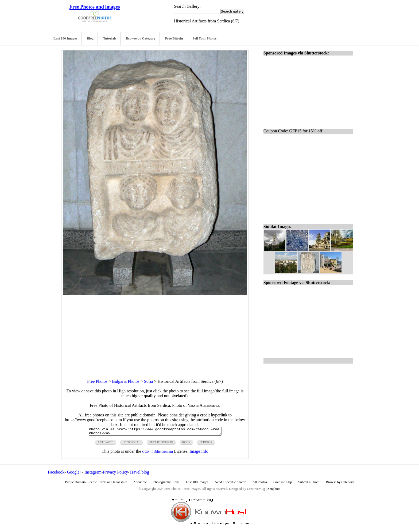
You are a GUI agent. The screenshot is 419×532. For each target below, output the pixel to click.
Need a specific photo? (230, 484)
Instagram (93, 474)
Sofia (149, 381)
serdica (206, 444)
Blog (90, 38)
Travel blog (139, 474)
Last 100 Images (65, 38)
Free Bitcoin (174, 38)
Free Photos (97, 381)
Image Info (199, 453)
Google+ (75, 474)
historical (131, 444)
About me (140, 484)
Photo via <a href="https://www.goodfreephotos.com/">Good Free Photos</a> (155, 432)
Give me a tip (283, 484)
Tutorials (110, 38)
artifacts (105, 444)
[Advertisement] (155, 332)
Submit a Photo (309, 484)
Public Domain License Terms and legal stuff (96, 484)
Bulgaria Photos (126, 381)
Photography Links (166, 484)
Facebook (56, 474)
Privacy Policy (115, 474)
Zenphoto (274, 490)
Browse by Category (141, 38)
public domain (161, 444)
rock (186, 444)
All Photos (260, 484)
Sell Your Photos (205, 38)
